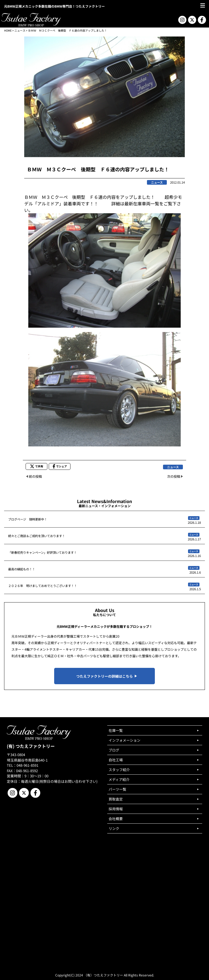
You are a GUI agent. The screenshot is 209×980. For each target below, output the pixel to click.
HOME (8, 30)
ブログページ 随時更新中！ (28, 519)
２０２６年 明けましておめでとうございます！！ (43, 586)
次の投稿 (174, 476)
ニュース (20, 30)
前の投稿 (35, 476)
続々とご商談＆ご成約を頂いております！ (37, 536)
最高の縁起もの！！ (22, 569)
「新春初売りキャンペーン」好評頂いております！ (42, 552)
